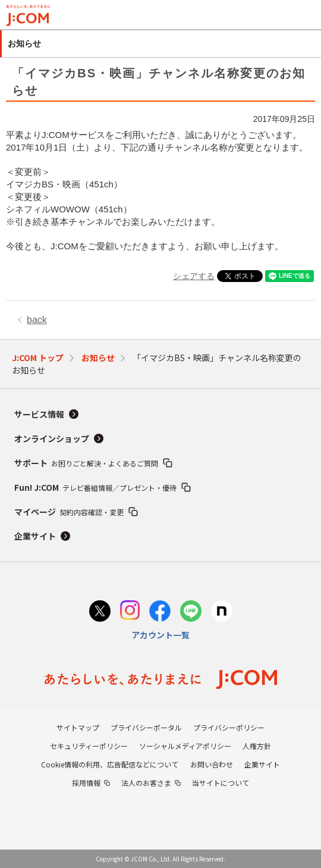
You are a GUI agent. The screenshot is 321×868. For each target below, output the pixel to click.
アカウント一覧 (160, 635)
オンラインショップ (52, 438)
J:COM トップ (38, 358)
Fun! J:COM (95, 487)
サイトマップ (78, 727)
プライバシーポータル (146, 727)
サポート (86, 463)
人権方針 (257, 746)
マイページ (69, 512)
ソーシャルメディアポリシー (185, 746)
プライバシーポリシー (229, 727)
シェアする (194, 276)
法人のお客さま (146, 783)
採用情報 (86, 783)
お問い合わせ (212, 764)
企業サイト (35, 536)
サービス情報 (39, 414)
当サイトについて (221, 783)
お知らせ (98, 358)
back (37, 320)
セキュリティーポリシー (89, 746)
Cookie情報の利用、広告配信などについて (110, 764)
